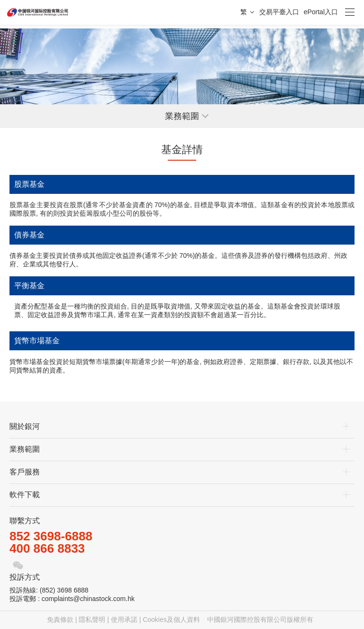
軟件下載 (25, 495)
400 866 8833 (47, 548)
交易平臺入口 (279, 12)
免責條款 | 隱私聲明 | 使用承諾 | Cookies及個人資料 (123, 620)
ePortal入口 (321, 12)
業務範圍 (25, 449)
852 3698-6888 (51, 536)
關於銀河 (25, 426)
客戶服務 (25, 472)
